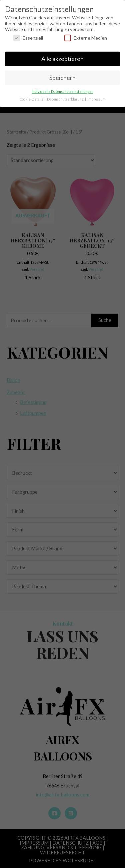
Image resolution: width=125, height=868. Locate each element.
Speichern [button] (62, 74)
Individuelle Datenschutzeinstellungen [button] (62, 88)
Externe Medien (86, 34)
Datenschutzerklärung (66, 96)
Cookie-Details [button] (32, 96)
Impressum (96, 96)
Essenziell (28, 34)
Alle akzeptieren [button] (62, 55)
